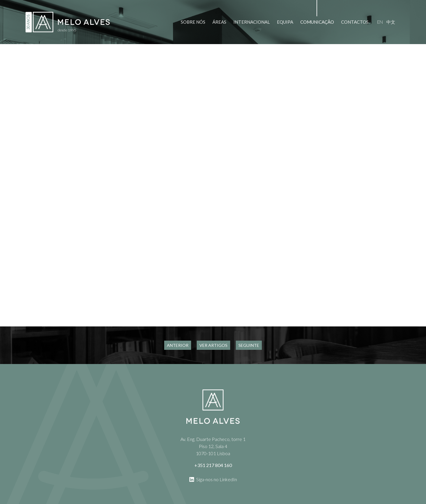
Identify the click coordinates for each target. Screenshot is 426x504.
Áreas (219, 22)
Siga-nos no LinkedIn (213, 479)
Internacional (252, 22)
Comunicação (317, 22)
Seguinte (249, 345)
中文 (391, 22)
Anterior (178, 345)
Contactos (355, 22)
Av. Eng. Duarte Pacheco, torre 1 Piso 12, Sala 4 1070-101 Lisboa (213, 446)
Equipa (285, 22)
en (380, 22)
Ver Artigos (213, 345)
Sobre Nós (193, 22)
